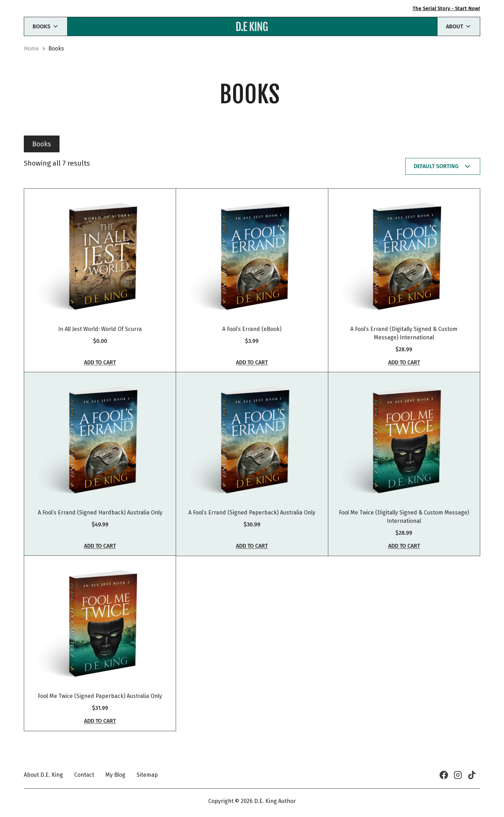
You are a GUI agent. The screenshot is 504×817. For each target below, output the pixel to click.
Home (31, 49)
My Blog (115, 775)
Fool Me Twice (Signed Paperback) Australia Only (100, 710)
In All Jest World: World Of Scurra (100, 334)
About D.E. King (43, 775)
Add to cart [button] (100, 367)
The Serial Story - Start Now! (444, 8)
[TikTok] (472, 775)
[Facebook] (444, 775)
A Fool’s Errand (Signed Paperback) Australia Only (252, 522)
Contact (84, 775)
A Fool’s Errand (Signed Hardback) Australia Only (100, 522)
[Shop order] (443, 166)
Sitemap (147, 775)
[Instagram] (458, 775)
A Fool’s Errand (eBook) (252, 334)
